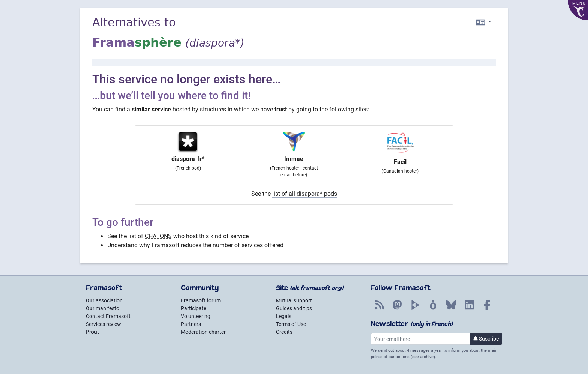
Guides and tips (294, 308)
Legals (284, 316)
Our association (104, 300)
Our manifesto (103, 308)
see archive (423, 357)
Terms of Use (291, 324)
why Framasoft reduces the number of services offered (211, 245)
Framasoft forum (201, 300)
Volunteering (196, 316)
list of (150, 236)
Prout (92, 332)
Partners (191, 324)
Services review (103, 324)
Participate (193, 308)
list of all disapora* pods (305, 194)
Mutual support (294, 300)
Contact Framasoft (108, 316)
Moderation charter (203, 332)
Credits (284, 332)
